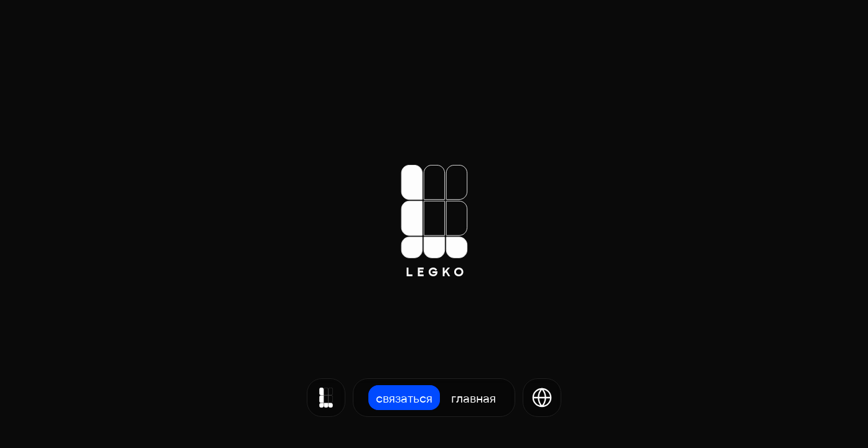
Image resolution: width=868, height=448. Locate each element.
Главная (474, 398)
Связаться (404, 398)
